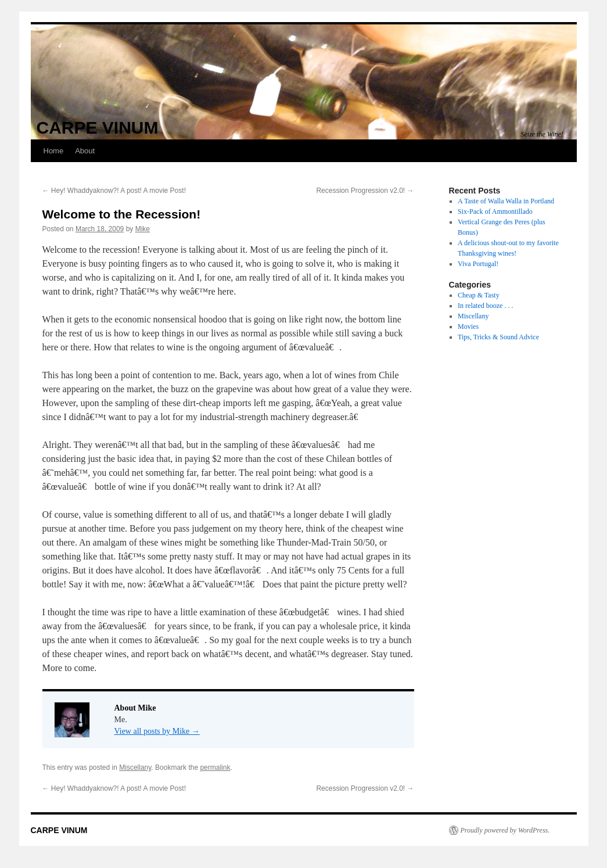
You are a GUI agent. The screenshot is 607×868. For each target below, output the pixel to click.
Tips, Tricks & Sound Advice (498, 337)
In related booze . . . (485, 306)
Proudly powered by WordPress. (505, 830)
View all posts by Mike (157, 731)
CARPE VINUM (98, 128)
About (85, 151)
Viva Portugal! (478, 264)
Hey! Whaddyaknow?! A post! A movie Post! (114, 191)
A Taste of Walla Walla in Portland (506, 201)
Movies (468, 327)
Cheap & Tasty (479, 295)
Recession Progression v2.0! (365, 191)
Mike (143, 229)
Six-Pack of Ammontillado (495, 211)
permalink (215, 767)
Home (54, 151)
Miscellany (135, 767)
